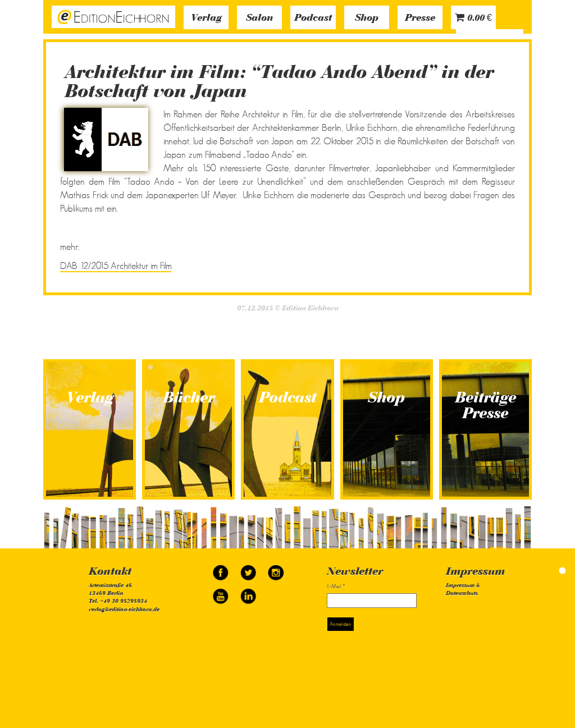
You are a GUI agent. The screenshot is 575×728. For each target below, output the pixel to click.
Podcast (313, 19)
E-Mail (336, 586)
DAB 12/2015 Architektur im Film (116, 266)
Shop (367, 19)
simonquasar (547, 571)
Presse (420, 19)
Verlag (206, 19)
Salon (259, 19)
